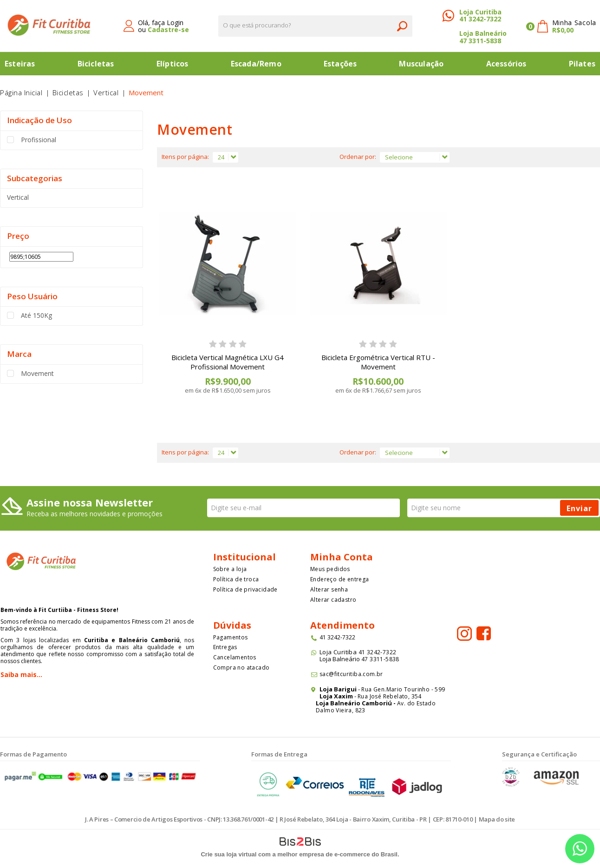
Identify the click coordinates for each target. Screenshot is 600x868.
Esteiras (20, 64)
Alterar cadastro (333, 600)
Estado (426, 703)
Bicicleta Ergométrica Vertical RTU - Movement (378, 362)
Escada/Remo (256, 64)
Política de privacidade (245, 589)
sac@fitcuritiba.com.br (351, 674)
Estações (340, 64)
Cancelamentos (235, 657)
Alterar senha (329, 589)
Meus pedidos (330, 569)
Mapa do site (497, 819)
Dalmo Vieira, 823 (341, 710)
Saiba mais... (21, 674)
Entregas (225, 647)
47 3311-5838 (480, 41)
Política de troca (236, 579)
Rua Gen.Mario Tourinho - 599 (403, 689)
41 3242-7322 (480, 19)
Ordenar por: (358, 157)
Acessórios (506, 64)
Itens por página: (185, 157)
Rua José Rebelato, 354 (390, 696)
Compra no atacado (241, 667)
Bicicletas (96, 64)
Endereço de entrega (340, 579)
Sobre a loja (230, 569)
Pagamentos (231, 637)
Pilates (582, 64)
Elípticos (173, 64)
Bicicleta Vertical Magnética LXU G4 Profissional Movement (228, 362)
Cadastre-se (168, 30)
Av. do (406, 703)
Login (175, 23)
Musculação (421, 64)
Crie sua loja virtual (228, 854)
